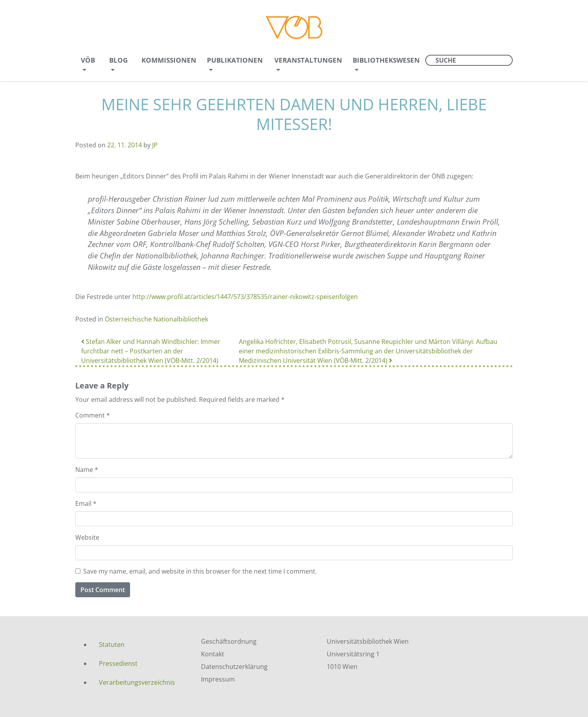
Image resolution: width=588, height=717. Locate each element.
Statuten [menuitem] (112, 645)
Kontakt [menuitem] (213, 654)
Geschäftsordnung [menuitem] (229, 641)
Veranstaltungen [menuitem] (308, 60)
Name (87, 470)
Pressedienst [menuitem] (118, 663)
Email (86, 503)
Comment (93, 415)
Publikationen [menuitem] (235, 60)
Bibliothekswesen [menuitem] (386, 60)
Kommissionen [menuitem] (169, 60)
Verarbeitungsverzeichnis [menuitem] (137, 682)
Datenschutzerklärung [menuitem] (234, 667)
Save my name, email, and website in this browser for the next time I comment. (200, 571)
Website (87, 537)
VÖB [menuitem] (88, 60)
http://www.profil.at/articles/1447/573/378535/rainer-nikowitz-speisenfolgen (245, 297)
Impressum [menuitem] (218, 679)
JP (155, 145)
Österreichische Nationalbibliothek (156, 319)
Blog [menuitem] (118, 60)
